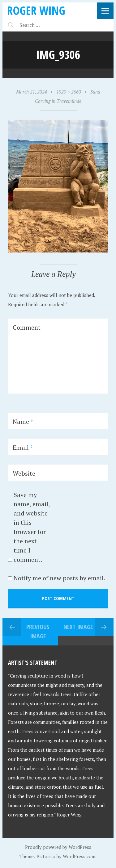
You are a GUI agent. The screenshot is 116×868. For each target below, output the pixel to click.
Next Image (78, 627)
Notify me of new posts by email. (59, 578)
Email (23, 447)
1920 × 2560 (69, 92)
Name (23, 421)
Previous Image (38, 631)
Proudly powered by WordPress (58, 847)
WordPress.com (79, 856)
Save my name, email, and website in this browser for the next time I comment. (32, 527)
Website (24, 473)
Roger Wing (36, 10)
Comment (27, 327)
